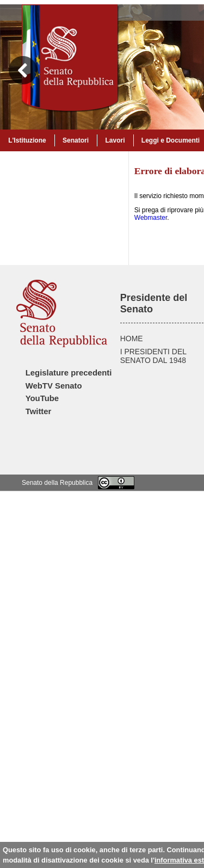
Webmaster (151, 218)
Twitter (39, 411)
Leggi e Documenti (171, 140)
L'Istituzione (27, 140)
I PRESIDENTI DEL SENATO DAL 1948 (153, 356)
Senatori (76, 140)
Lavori (115, 140)
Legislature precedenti (69, 373)
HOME (132, 338)
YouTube (42, 398)
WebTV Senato (54, 386)
